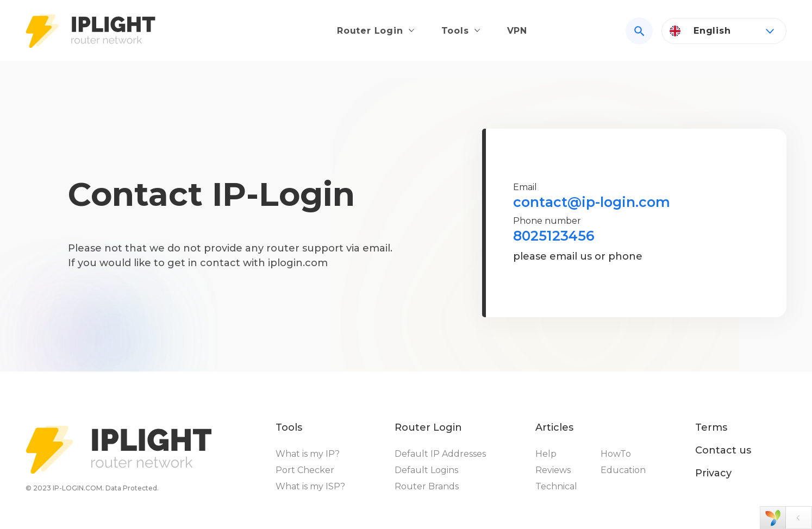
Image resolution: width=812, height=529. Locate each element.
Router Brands (427, 486)
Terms (711, 427)
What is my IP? (308, 454)
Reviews (553, 470)
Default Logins (426, 470)
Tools (455, 31)
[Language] (724, 31)
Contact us (723, 450)
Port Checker (305, 470)
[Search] (639, 31)
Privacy (713, 473)
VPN (517, 31)
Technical (556, 486)
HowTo (616, 454)
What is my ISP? (310, 486)
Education (623, 470)
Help (546, 454)
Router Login (370, 31)
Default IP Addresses (440, 454)
